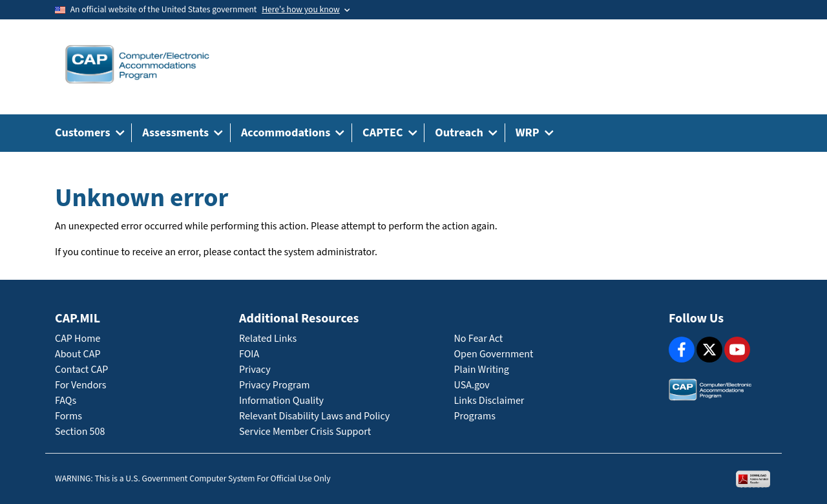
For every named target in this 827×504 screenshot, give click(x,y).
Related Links (268, 339)
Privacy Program (275, 385)
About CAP (78, 354)
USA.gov (472, 385)
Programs (475, 416)
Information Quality (281, 401)
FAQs (66, 401)
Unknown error (141, 198)
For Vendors (81, 385)
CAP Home (78, 339)
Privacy (255, 370)
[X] (709, 350)
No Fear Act (479, 339)
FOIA (249, 354)
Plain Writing (482, 370)
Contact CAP (81, 370)
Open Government (494, 354)
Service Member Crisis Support (305, 432)
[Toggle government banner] (306, 10)
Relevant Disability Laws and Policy (314, 416)
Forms (68, 416)
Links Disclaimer (489, 401)
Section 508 (80, 432)
